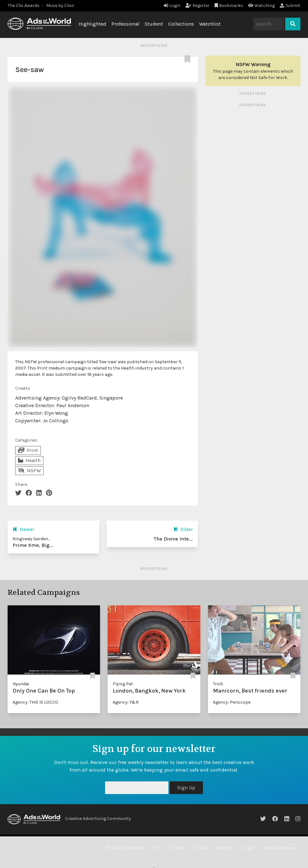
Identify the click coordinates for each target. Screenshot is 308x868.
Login (172, 6)
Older (183, 529)
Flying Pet (123, 684)
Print (28, 450)
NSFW (29, 471)
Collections (181, 24)
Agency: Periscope (232, 702)
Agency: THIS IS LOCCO (35, 702)
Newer (23, 529)
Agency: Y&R (126, 702)
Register (198, 6)
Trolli (218, 684)
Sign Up (186, 788)
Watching (261, 6)
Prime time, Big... (33, 545)
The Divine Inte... (173, 539)
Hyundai (21, 684)
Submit (290, 6)
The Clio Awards (24, 6)
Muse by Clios (60, 6)
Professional (126, 24)
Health (29, 460)
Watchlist (210, 24)
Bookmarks (229, 6)
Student (154, 24)
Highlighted (92, 24)
